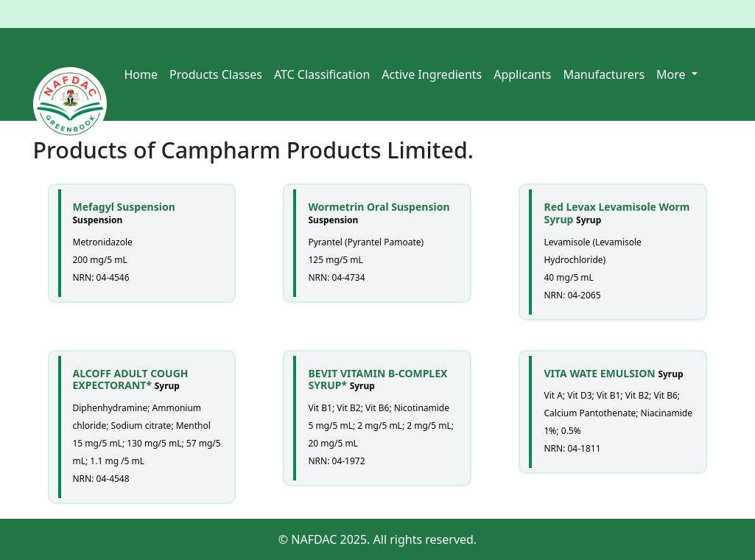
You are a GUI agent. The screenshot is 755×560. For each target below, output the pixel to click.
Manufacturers (604, 74)
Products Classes (216, 74)
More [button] (673, 74)
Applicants (522, 74)
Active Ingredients (432, 74)
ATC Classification (322, 74)
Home (141, 74)
